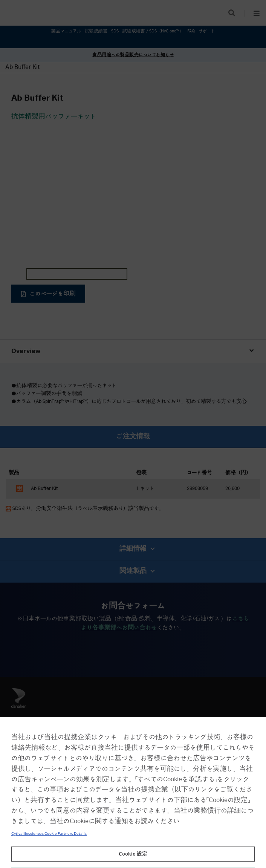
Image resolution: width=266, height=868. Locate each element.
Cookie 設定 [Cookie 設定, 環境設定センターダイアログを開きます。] (133, 854)
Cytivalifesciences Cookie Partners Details (49, 834)
